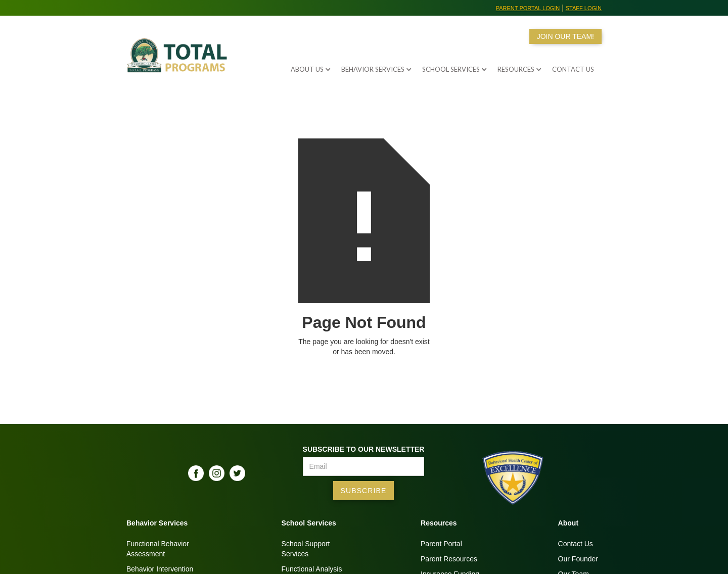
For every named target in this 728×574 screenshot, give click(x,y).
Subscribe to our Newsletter (364, 449)
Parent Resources (449, 559)
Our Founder (578, 559)
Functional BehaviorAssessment (158, 549)
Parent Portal (441, 544)
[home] (179, 62)
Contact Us (576, 544)
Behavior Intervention (160, 569)
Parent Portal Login (528, 8)
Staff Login (584, 8)
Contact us (573, 69)
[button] (306, 67)
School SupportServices (306, 549)
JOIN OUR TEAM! (565, 36)
